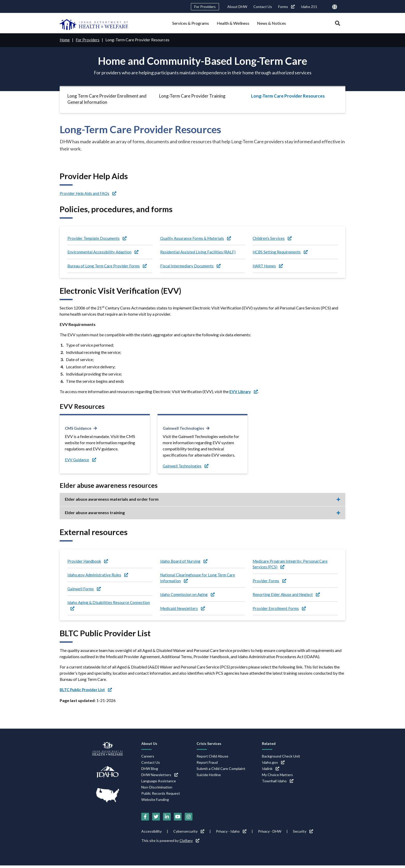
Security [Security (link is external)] (303, 834)
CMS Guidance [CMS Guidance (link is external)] (79, 429)
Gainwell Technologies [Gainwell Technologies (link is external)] (184, 429)
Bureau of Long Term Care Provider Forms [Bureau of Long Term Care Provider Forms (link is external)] (108, 266)
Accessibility (151, 834)
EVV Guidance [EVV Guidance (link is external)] (81, 460)
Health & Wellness (233, 23)
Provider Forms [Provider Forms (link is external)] (270, 582)
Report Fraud (207, 765)
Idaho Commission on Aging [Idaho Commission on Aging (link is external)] (188, 596)
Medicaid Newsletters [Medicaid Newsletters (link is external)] (184, 611)
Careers (148, 758)
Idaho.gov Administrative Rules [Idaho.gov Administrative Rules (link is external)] (99, 576)
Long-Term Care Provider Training (192, 96)
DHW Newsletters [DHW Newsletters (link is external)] (160, 777)
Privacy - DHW (270, 834)
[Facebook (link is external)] (145, 819)
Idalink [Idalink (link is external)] (271, 771)
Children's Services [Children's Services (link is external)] (273, 238)
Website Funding (155, 802)
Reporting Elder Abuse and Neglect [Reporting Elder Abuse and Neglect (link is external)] (287, 596)
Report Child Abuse (212, 758)
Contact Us (263, 7)
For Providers (205, 7)
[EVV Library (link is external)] (244, 392)
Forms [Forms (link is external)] (286, 7)
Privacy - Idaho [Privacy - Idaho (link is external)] (231, 834)
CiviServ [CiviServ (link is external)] (189, 843)
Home (65, 40)
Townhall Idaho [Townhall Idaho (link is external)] (278, 783)
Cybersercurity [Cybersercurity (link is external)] (189, 834)
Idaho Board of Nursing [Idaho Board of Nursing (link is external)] (185, 562)
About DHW (237, 7)
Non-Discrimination (157, 789)
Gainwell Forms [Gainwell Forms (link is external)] (85, 590)
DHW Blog (150, 771)
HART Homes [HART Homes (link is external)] (269, 266)
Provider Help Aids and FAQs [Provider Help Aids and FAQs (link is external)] (89, 193)
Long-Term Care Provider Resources (288, 96)
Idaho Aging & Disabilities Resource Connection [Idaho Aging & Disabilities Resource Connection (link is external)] (110, 607)
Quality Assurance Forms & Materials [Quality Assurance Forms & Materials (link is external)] (197, 238)
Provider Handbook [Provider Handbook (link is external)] (89, 562)
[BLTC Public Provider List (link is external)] (88, 692)
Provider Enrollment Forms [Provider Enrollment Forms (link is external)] (280, 611)
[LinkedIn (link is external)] (167, 819)
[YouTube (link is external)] (178, 819)
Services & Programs (191, 23)
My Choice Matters (277, 777)
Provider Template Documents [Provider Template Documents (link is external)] (98, 238)
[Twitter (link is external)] (156, 819)
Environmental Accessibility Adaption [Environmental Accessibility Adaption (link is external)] (104, 252)
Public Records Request (161, 796)
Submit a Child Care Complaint (221, 771)
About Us (149, 746)
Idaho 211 (309, 7)
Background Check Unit (281, 758)
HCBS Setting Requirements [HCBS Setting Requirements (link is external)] (281, 252)
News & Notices (271, 23)
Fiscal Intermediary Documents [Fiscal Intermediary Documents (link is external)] (191, 266)
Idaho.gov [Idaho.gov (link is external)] (273, 765)
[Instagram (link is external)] (189, 819)
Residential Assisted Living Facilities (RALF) (199, 252)
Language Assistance (159, 783)
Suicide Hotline (209, 777)
